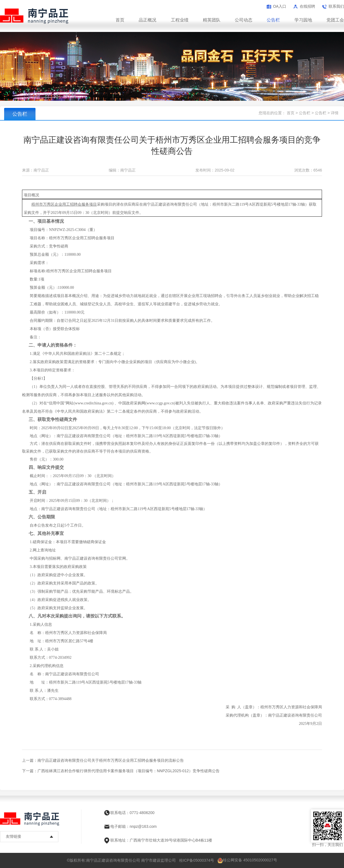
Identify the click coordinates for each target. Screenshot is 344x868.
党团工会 (335, 20)
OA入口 (280, 6)
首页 (120, 20)
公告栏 (273, 20)
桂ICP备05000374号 (197, 860)
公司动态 (244, 20)
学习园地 (303, 20)
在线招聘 (307, 6)
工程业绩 (180, 20)
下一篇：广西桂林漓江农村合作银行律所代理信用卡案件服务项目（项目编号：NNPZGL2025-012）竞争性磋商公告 (121, 771)
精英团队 (212, 20)
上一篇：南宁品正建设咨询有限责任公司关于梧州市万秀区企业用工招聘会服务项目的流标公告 (103, 760)
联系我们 (336, 6)
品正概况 (148, 20)
